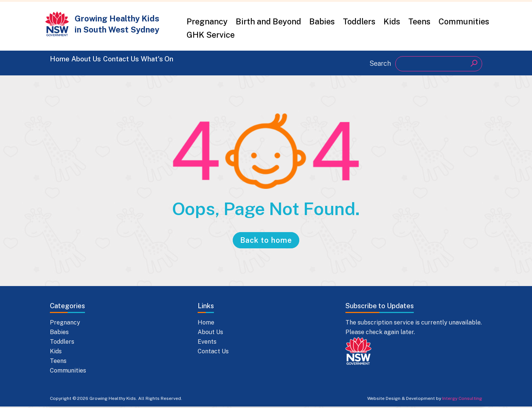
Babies (322, 21)
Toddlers (359, 21)
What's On (211, 63)
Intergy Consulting (462, 400)
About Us (104, 63)
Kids (392, 21)
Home (62, 63)
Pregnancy (207, 21)
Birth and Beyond (268, 21)
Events (207, 343)
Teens (419, 21)
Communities (464, 21)
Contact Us (157, 63)
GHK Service (211, 35)
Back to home (266, 242)
